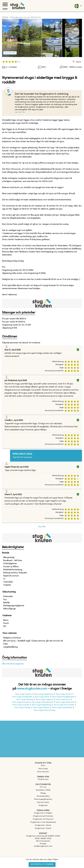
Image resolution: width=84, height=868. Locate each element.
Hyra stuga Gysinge (21, 705)
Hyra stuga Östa (63, 700)
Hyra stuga (43, 769)
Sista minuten (43, 772)
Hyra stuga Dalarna (23, 694)
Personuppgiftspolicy (43, 799)
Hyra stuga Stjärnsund (65, 702)
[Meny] (5, 4)
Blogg (43, 793)
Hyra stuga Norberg (25, 700)
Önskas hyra (43, 779)
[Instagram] (43, 853)
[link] (43, 813)
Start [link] (43, 766)
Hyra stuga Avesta (64, 694)
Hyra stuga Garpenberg (62, 708)
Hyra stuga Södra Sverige (45, 710)
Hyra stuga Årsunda (21, 702)
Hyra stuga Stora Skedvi (64, 705)
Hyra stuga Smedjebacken (63, 697)
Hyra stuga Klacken (41, 708)
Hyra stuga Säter (42, 697)
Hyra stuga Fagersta (45, 700)
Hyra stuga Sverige (23, 708)
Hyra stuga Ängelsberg (41, 705)
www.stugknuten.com (32, 689)
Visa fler (42, 527)
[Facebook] (43, 850)
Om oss (43, 787)
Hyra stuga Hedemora (44, 694)
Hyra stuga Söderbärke (22, 697)
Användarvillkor (43, 796)
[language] (78, 6)
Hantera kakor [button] (43, 802)
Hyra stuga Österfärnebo (42, 702)
